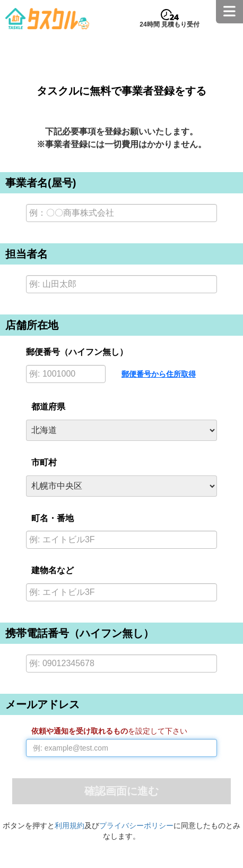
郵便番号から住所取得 (159, 374)
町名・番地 (53, 518)
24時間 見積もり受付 (170, 24)
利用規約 (70, 826)
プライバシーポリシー (136, 826)
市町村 (44, 462)
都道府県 (48, 407)
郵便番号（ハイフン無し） (77, 352)
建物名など (53, 570)
